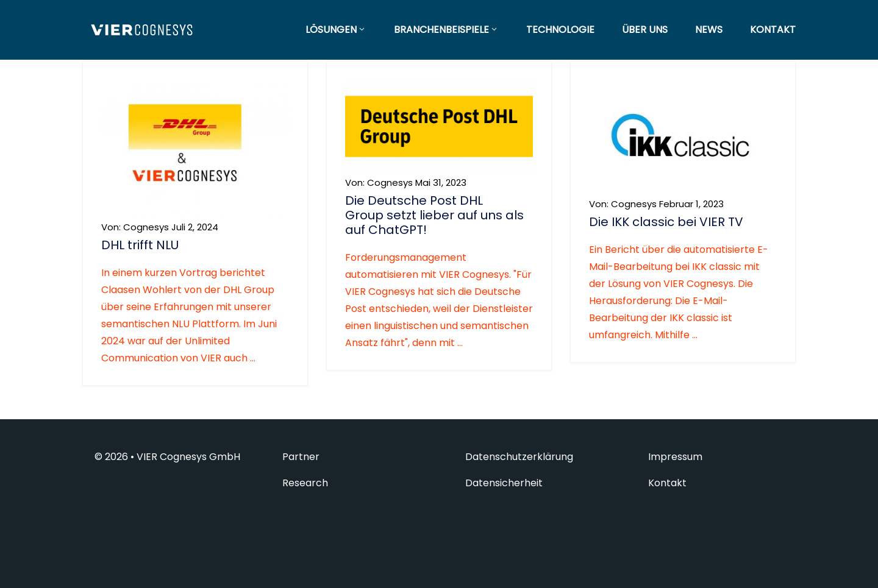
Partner (301, 457)
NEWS (709, 30)
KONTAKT (773, 30)
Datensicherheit (504, 483)
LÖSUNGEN (336, 30)
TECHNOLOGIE (560, 30)
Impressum (675, 457)
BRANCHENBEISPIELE (446, 30)
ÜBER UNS (645, 30)
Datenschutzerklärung (519, 457)
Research (305, 483)
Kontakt (667, 483)
